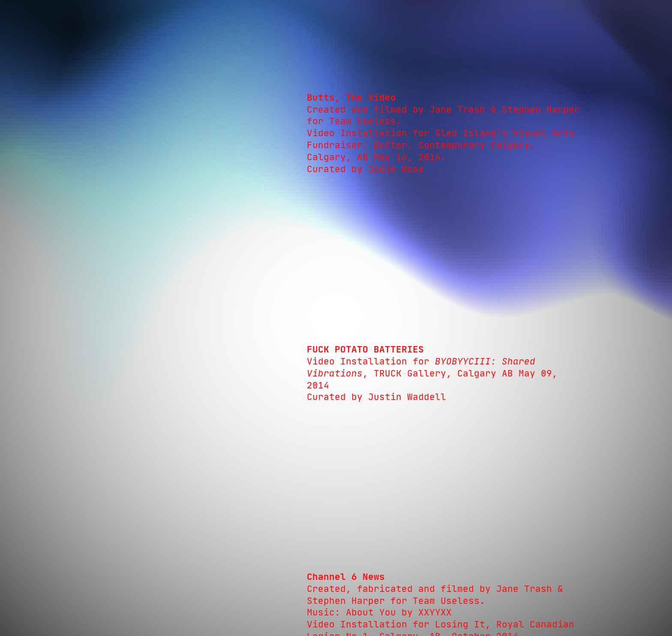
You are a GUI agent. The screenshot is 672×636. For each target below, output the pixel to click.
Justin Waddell (407, 397)
